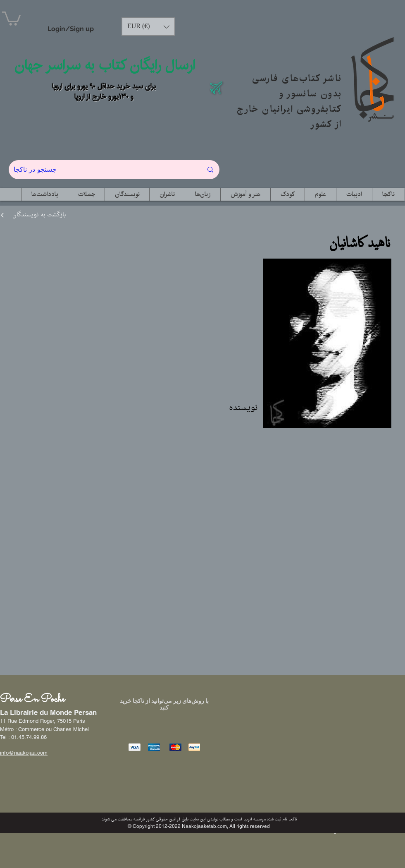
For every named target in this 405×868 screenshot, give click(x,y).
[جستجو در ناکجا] (102, 170)
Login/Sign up (71, 29)
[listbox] (148, 27)
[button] (11, 18)
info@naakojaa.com (24, 753)
